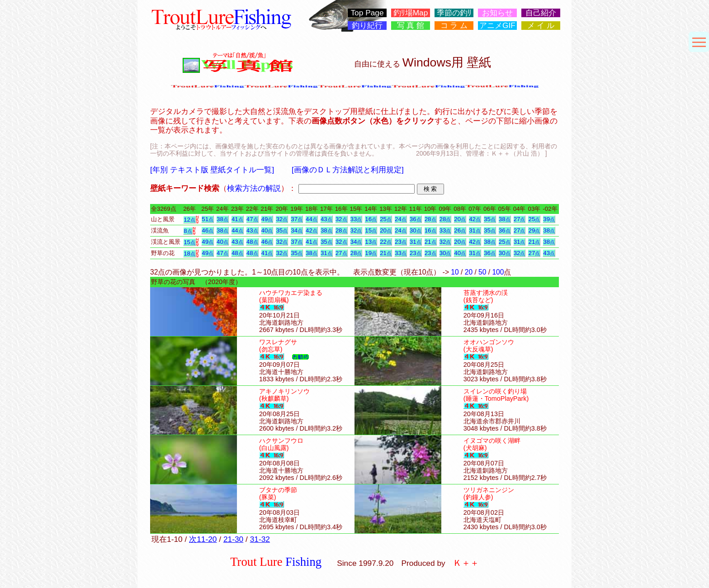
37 (297, 219)
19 (371, 253)
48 (252, 242)
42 (475, 219)
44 (312, 219)
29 (534, 230)
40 (267, 230)
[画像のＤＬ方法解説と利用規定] (348, 170)
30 (416, 230)
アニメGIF (497, 26)
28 (430, 219)
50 (482, 272)
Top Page (367, 13)
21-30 (233, 539)
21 (430, 242)
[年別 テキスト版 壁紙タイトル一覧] (212, 170)
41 (237, 219)
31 (475, 230)
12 (189, 220)
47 (252, 219)
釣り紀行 (367, 26)
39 (549, 219)
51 (208, 219)
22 (386, 242)
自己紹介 (541, 13)
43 (326, 219)
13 (371, 242)
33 (356, 219)
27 (520, 219)
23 (401, 242)
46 (208, 230)
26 (460, 230)
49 (267, 219)
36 (416, 219)
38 (222, 219)
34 (297, 230)
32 (282, 219)
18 (189, 254)
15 (371, 230)
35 (490, 219)
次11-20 (203, 539)
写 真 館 (411, 26)
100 (498, 272)
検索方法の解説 (254, 188)
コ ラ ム (454, 26)
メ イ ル (541, 26)
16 (371, 219)
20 (460, 219)
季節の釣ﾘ (454, 13)
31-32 (260, 539)
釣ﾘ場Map (411, 13)
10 (455, 272)
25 (386, 219)
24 (401, 219)
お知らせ (497, 13)
